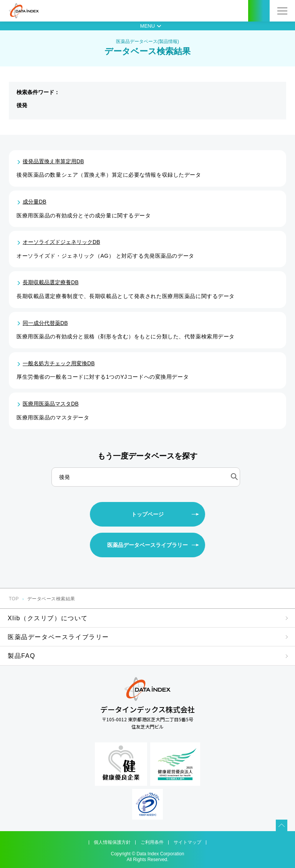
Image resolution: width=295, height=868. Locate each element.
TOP (14, 599)
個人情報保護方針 (112, 842)
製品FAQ (22, 656)
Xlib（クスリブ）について (48, 618)
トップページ (147, 514)
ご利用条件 (152, 842)
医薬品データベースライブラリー (147, 545)
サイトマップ (187, 842)
